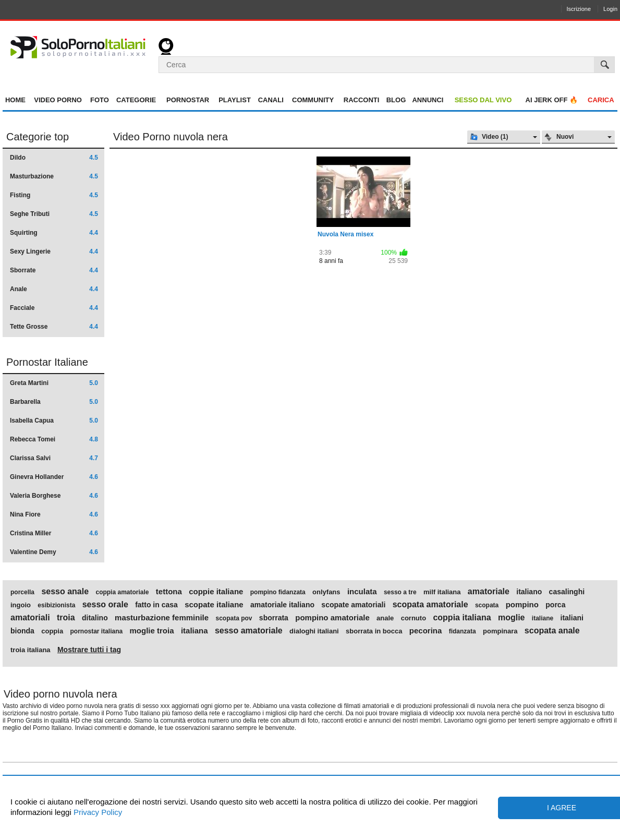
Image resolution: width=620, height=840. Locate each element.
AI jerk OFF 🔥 (552, 100)
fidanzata (463, 631)
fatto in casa (156, 605)
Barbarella (54, 402)
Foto (100, 100)
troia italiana (31, 650)
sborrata (274, 618)
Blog (396, 100)
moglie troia (152, 631)
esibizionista (56, 605)
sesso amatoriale (249, 631)
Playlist (235, 100)
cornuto (414, 618)
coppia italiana (462, 618)
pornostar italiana (96, 631)
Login (610, 9)
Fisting (54, 195)
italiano (529, 592)
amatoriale (489, 592)
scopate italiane (214, 605)
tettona (169, 592)
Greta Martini (54, 383)
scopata (487, 605)
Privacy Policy (97, 812)
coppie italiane (216, 592)
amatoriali (30, 618)
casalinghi (567, 592)
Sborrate (54, 270)
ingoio (21, 605)
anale (385, 618)
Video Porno (58, 100)
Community (313, 100)
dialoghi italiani (314, 631)
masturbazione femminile (162, 618)
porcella (22, 592)
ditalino (95, 618)
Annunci (428, 100)
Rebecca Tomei (54, 439)
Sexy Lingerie (54, 251)
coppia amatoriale (122, 592)
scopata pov (234, 618)
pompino (522, 605)
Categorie (136, 100)
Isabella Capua (54, 421)
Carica (601, 100)
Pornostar (188, 100)
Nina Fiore (54, 514)
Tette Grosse (54, 327)
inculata (362, 592)
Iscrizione (579, 9)
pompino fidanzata (278, 592)
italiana (194, 631)
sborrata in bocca (374, 631)
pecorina (426, 631)
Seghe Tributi (54, 214)
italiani (572, 618)
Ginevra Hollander (54, 477)
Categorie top (38, 137)
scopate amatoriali (353, 605)
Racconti (362, 100)
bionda (22, 631)
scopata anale (552, 631)
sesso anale (65, 592)
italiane (543, 618)
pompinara (500, 631)
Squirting (54, 233)
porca (555, 605)
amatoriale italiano (282, 605)
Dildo (54, 158)
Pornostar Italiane (47, 362)
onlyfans (326, 592)
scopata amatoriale (430, 605)
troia (66, 618)
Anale (54, 289)
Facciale (54, 308)
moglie (512, 618)
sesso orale (105, 605)
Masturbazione (54, 176)
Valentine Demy (54, 552)
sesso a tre (400, 592)
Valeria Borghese (54, 496)
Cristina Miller (54, 533)
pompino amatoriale (332, 618)
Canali (271, 100)
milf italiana (442, 592)
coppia (52, 631)
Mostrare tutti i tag (89, 650)
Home (15, 100)
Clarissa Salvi (54, 458)
